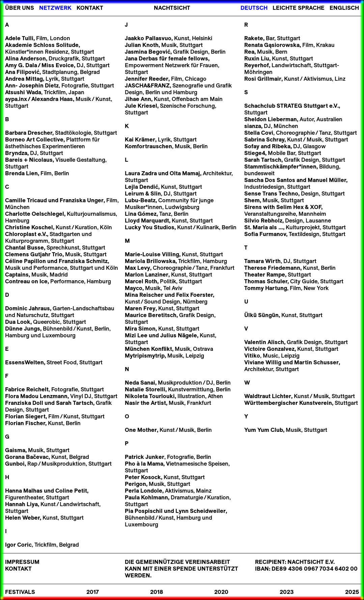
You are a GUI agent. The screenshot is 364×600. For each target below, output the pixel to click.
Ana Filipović (22, 72)
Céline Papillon (25, 261)
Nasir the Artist (145, 403)
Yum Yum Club (264, 430)
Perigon (135, 484)
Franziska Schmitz (82, 261)
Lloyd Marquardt (147, 220)
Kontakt (90, 8)
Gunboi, (16, 464)
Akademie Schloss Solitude (42, 45)
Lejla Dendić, (142, 187)
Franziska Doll (24, 403)
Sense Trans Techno (271, 193)
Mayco (134, 288)
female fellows (188, 58)
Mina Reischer (144, 295)
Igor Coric (18, 545)
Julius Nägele (179, 335)
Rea (249, 52)
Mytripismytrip (145, 356)
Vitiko (252, 356)
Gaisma (15, 450)
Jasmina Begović (148, 52)
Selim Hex (290, 207)
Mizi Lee (136, 335)
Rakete (254, 38)
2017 (93, 592)
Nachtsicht (172, 8)
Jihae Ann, (139, 99)
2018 (157, 592)
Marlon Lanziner (147, 275)
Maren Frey (140, 308)
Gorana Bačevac (27, 457)
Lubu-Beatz (140, 200)
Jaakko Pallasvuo (148, 38)
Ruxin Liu (257, 58)
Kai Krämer (140, 139)
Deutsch (254, 8)
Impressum (22, 562)
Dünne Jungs (23, 329)
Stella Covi (259, 133)
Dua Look (18, 322)
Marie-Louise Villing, (153, 254)
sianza (253, 126)
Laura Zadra (141, 173)
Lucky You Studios (150, 227)
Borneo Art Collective (34, 139)
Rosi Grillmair (263, 79)
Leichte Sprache (299, 8)
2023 (287, 592)
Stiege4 (255, 153)
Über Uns (20, 8)
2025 (352, 592)
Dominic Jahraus (27, 308)
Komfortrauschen (148, 146)
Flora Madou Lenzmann (36, 396)
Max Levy (137, 268)
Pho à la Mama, (145, 464)
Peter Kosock (143, 477)
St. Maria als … (264, 227)
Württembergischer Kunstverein (288, 403)
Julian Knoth (142, 45)
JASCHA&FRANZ (147, 85)
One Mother (141, 430)
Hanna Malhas (24, 491)
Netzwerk (55, 8)
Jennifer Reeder (147, 79)
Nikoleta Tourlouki (150, 396)
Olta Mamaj (185, 173)
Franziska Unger (82, 200)
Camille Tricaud (26, 200)
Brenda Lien (21, 173)
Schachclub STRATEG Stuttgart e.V (291, 106)
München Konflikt (148, 349)
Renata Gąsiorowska (272, 45)
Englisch (344, 8)
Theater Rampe (265, 275)
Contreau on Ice (26, 281)
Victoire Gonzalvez (269, 349)
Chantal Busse (24, 247)
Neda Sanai (140, 383)
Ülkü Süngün (261, 315)
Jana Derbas (141, 58)
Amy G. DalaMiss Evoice (39, 65)
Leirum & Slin (143, 193)
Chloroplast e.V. (26, 234)
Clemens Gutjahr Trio (34, 254)
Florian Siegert (25, 416)
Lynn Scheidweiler (201, 511)
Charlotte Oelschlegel (35, 214)
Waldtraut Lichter (268, 396)
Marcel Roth (141, 281)
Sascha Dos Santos (270, 180)
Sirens (253, 207)
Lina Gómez (141, 214)
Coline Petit (71, 491)
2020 (221, 592)
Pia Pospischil (144, 511)
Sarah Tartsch (75, 403)
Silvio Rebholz (263, 220)
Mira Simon (140, 329)
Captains (17, 275)
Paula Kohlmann (146, 497)
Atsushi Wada (23, 92)
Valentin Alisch (264, 342)
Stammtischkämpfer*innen (280, 166)
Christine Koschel (29, 227)
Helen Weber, (23, 518)
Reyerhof (257, 65)
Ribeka (281, 146)
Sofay (252, 146)
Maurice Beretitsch (151, 315)
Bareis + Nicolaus (29, 160)
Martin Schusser (316, 362)
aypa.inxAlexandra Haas (39, 99)
